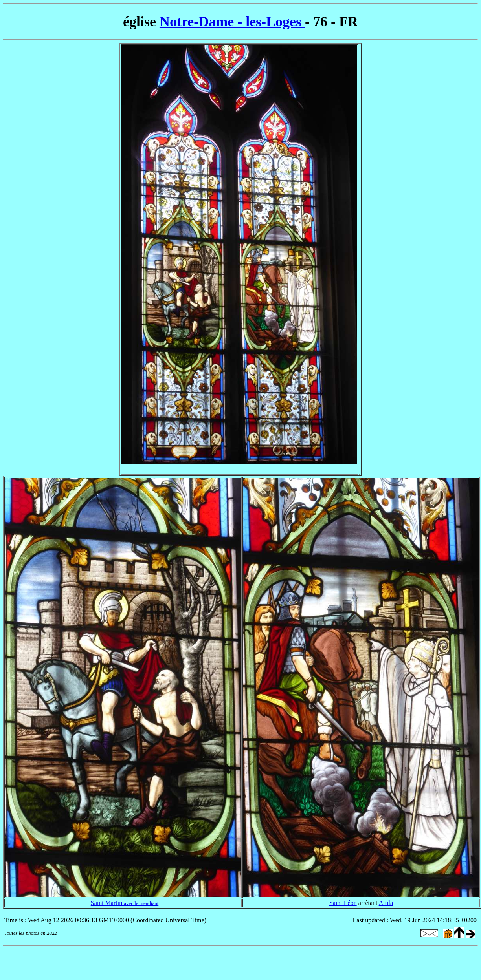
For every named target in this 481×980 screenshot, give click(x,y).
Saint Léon (343, 903)
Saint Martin (125, 903)
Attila (386, 903)
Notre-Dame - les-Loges (232, 22)
